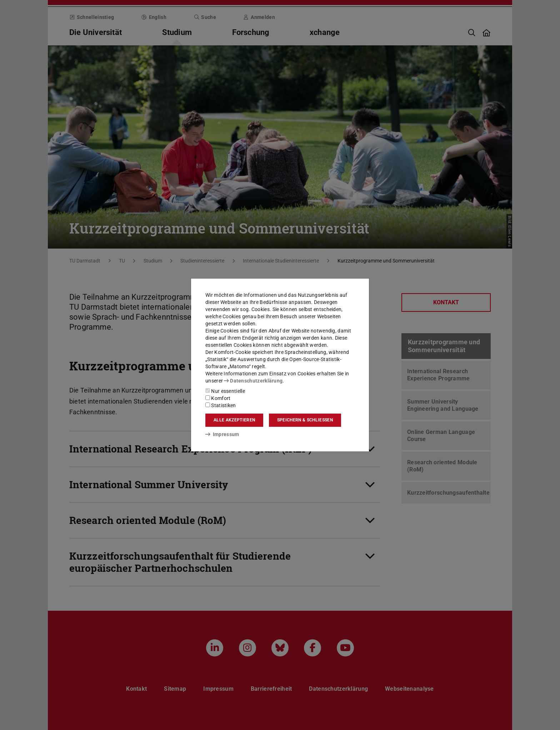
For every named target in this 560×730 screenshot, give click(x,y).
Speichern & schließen (305, 420)
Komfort (218, 398)
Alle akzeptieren (234, 420)
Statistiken (221, 405)
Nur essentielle (225, 391)
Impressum (222, 434)
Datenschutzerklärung (253, 381)
